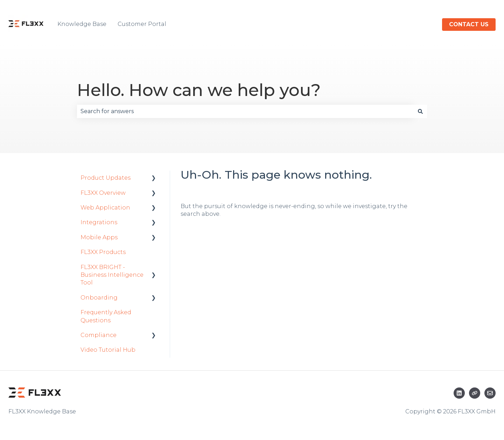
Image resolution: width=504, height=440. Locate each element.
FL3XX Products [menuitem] (103, 252)
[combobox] (245, 111)
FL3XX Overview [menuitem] (103, 193)
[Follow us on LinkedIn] (459, 393)
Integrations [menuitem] (99, 222)
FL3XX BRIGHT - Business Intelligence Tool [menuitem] (112, 275)
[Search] (420, 111)
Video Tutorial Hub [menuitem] (108, 350)
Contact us (469, 24)
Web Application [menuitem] (105, 208)
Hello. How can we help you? (199, 90)
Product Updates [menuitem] (106, 178)
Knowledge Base (82, 24)
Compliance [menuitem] (99, 335)
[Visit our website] (475, 393)
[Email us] (490, 393)
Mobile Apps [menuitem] (99, 237)
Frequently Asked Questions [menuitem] (106, 316)
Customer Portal (142, 24)
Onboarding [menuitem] (99, 298)
